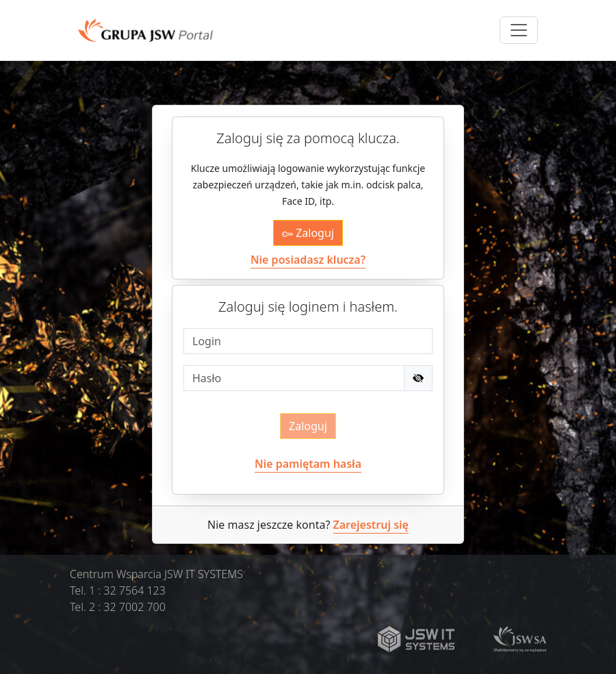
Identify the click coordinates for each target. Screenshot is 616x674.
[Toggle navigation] (519, 30)
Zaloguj (308, 233)
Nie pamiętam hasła (308, 464)
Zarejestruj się (371, 525)
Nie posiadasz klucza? (308, 260)
